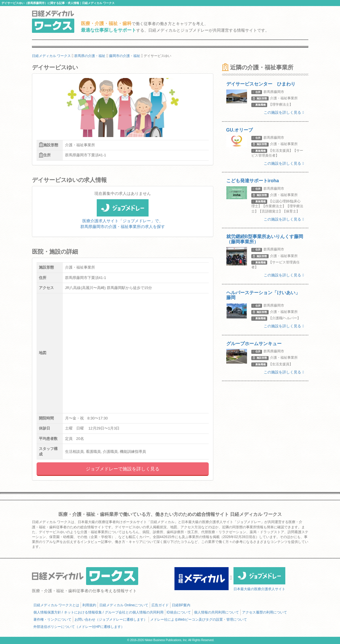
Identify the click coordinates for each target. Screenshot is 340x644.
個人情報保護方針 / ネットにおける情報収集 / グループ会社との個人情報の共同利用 (98, 612)
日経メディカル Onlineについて (124, 605)
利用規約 (89, 605)
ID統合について (179, 612)
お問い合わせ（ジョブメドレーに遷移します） (111, 620)
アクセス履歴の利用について (265, 612)
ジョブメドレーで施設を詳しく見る (123, 469)
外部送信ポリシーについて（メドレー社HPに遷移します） (79, 627)
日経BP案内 (181, 605)
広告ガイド (160, 605)
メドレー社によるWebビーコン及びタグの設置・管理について (199, 620)
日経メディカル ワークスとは (56, 605)
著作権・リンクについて (52, 620)
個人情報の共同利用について (216, 612)
